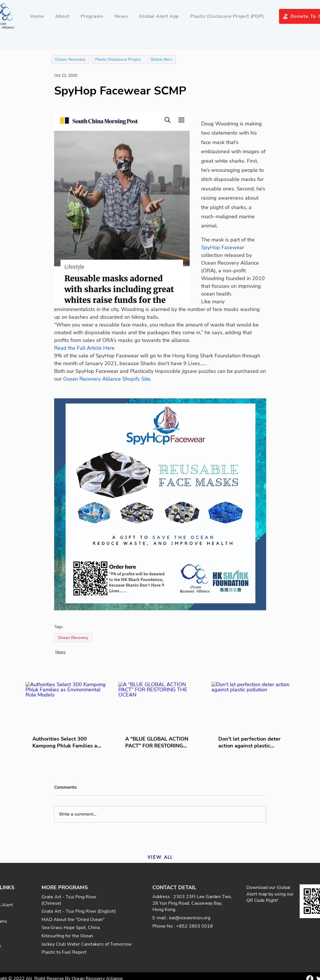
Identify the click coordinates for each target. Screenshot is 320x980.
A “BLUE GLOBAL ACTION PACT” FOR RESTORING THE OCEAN (157, 742)
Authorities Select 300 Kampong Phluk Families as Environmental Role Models (66, 742)
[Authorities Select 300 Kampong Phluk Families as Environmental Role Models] (67, 705)
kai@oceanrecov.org (190, 918)
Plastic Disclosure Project (118, 59)
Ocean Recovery (73, 637)
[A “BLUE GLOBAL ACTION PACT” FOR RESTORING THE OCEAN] (160, 705)
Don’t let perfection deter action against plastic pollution (249, 742)
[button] (92, 16)
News (60, 652)
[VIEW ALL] (160, 857)
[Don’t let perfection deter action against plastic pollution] (253, 705)
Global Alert (161, 59)
